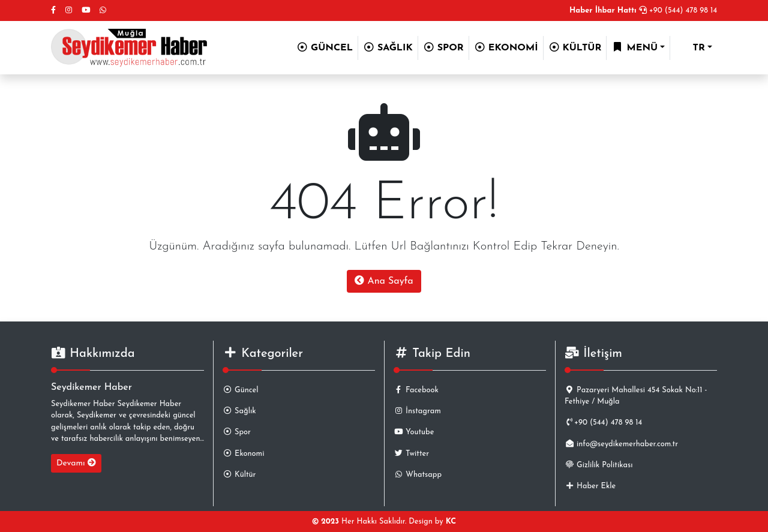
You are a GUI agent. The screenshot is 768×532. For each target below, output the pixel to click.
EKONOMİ (506, 47)
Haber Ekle (590, 486)
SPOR (443, 47)
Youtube (414, 432)
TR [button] (690, 48)
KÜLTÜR (575, 47)
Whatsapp (418, 475)
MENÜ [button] (634, 47)
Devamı (76, 463)
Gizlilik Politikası (598, 465)
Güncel (240, 390)
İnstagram (417, 411)
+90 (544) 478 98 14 (643, 10)
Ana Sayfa (384, 281)
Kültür (239, 475)
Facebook (416, 390)
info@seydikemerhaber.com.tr (621, 444)
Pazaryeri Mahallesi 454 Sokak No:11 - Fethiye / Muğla (636, 396)
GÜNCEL (325, 47)
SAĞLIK (388, 47)
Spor (237, 432)
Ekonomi (243, 454)
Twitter (411, 454)
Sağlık (239, 411)
